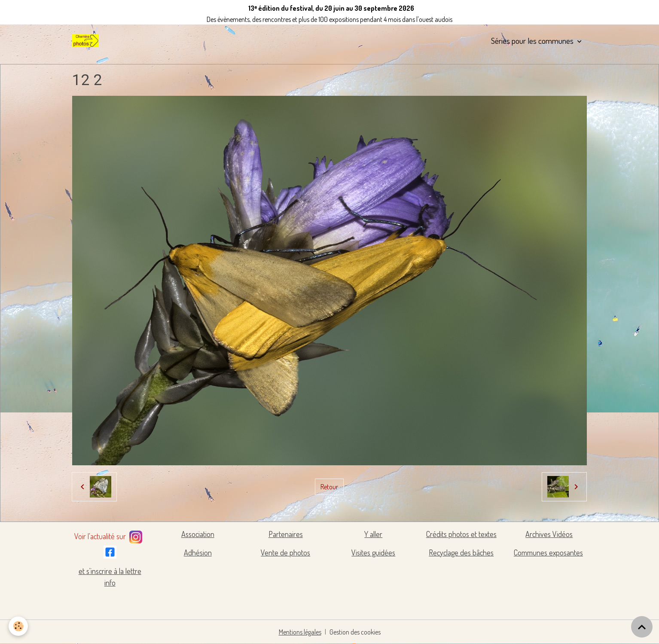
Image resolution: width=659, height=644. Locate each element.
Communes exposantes (548, 552)
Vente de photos (285, 552)
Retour (329, 487)
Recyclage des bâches (461, 552)
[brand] (87, 41)
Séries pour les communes (533, 41)
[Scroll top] (642, 627)
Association (198, 534)
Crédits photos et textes (461, 534)
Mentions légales (300, 632)
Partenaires (286, 534)
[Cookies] (18, 626)
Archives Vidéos (549, 534)
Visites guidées (373, 552)
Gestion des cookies (355, 632)
